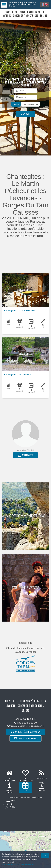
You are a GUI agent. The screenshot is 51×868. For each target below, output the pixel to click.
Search (16, 104)
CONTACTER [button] (26, 455)
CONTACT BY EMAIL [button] (26, 738)
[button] (30, 104)
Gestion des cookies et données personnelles (18, 865)
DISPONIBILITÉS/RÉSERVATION (26, 732)
